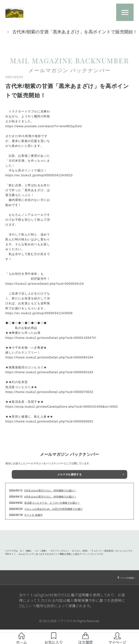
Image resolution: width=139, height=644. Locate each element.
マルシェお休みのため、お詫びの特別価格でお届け (53, 513)
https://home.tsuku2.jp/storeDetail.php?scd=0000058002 (49, 426)
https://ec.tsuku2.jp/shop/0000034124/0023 (39, 180)
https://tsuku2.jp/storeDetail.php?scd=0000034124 (45, 288)
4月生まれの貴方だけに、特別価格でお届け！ (50, 501)
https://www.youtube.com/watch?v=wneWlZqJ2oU (44, 131)
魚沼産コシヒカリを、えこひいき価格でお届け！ (52, 507)
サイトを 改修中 (33, 519)
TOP (8, 34)
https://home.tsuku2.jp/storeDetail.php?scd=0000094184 (49, 362)
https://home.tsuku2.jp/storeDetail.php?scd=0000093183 (49, 377)
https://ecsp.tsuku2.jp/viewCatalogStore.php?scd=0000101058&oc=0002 (62, 411)
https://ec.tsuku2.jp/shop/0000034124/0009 (39, 318)
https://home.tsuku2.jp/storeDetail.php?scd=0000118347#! (51, 342)
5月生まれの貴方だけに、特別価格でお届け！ (50, 495)
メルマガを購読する (69, 479)
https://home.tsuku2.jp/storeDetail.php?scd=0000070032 (49, 396)
